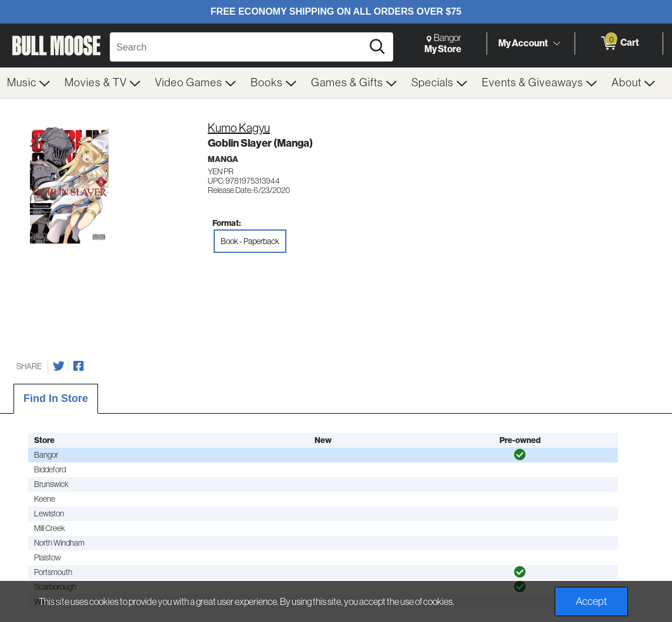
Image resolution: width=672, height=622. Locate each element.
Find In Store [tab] (56, 398)
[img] (520, 455)
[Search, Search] (238, 47)
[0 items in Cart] (619, 43)
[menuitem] (29, 83)
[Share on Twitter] (59, 366)
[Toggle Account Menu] (556, 44)
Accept (591, 601)
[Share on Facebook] (79, 366)
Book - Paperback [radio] (250, 241)
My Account (523, 43)
